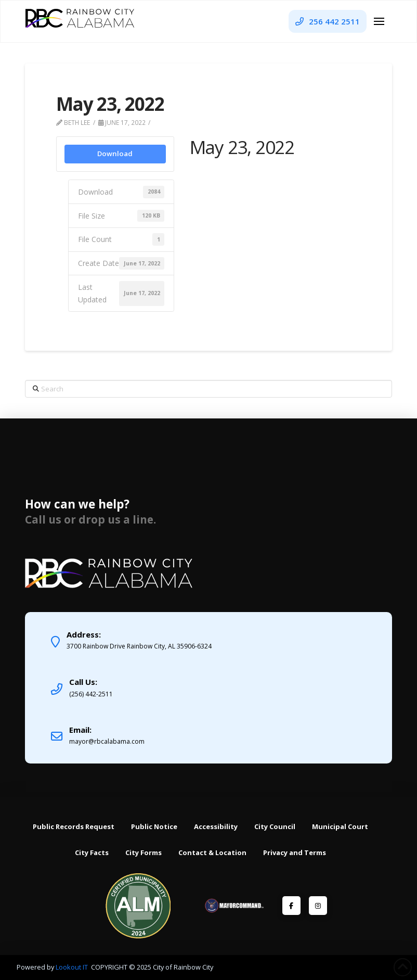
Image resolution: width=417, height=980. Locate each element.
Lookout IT (73, 967)
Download (115, 154)
